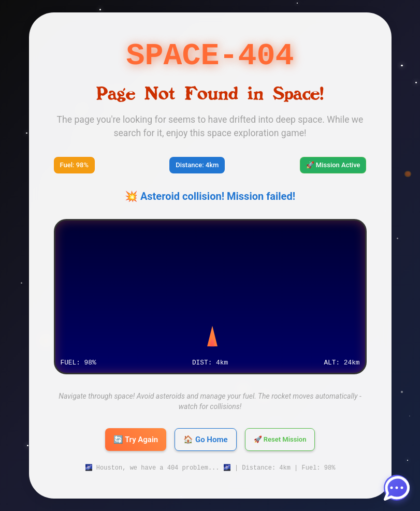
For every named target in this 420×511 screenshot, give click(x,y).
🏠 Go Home (205, 440)
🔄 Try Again (136, 440)
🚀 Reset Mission (280, 440)
